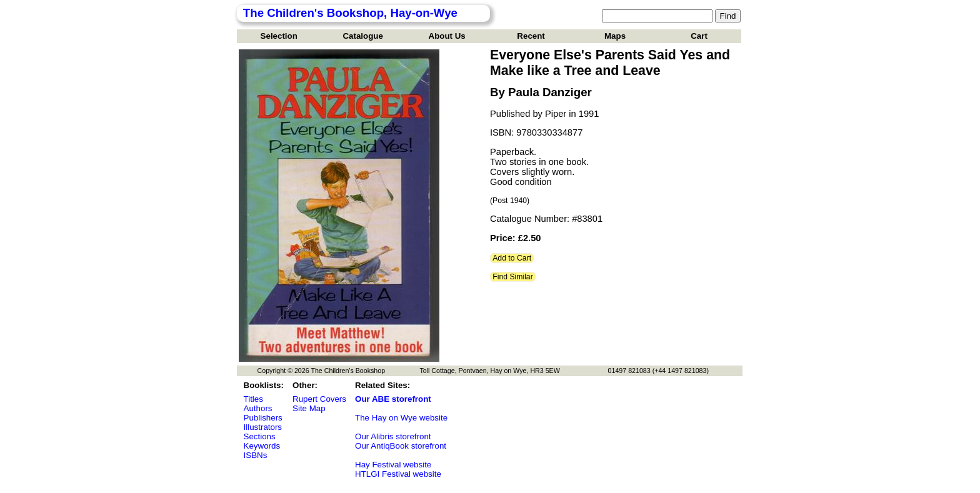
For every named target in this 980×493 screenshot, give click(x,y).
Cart (699, 36)
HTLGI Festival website (398, 474)
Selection (279, 36)
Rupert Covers (319, 399)
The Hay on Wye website (401, 418)
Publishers (263, 418)
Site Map (309, 408)
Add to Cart (512, 258)
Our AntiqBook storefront (401, 446)
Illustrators (263, 427)
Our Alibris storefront (393, 436)
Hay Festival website (393, 465)
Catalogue (362, 36)
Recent (531, 36)
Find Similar (513, 277)
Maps (615, 36)
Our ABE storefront (393, 399)
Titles (253, 399)
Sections (260, 436)
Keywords (262, 446)
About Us (447, 36)
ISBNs (256, 455)
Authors (258, 408)
